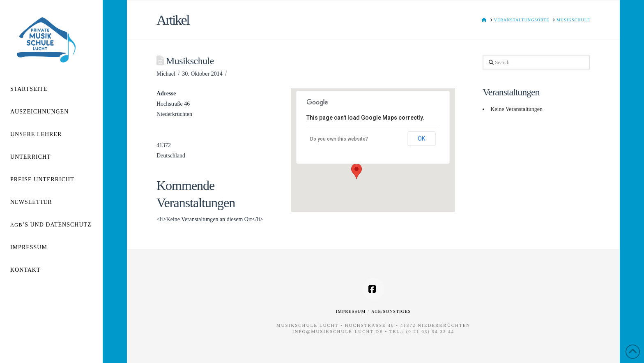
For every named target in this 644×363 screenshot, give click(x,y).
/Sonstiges (391, 311)
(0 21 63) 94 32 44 (430, 331)
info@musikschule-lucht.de (338, 331)
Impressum (351, 311)
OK (421, 139)
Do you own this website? (339, 139)
